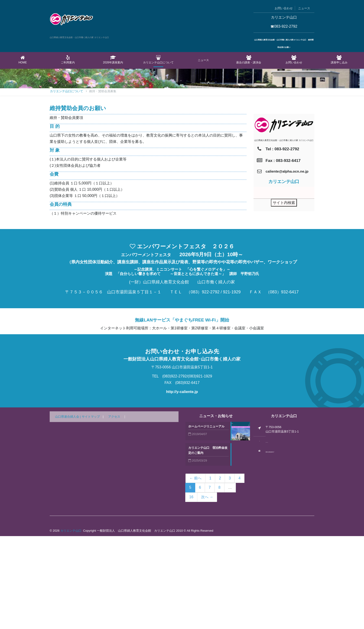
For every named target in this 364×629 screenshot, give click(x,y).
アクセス (114, 509)
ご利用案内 (68, 60)
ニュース (304, 8)
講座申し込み (339, 60)
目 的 (55, 219)
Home (23, 60)
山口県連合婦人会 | (68, 509)
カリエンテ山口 (71, 624)
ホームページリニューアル (206, 519)
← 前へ (195, 571)
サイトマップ (91, 509)
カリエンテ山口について (158, 60)
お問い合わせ (284, 8)
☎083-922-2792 (284, 26)
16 (191, 590)
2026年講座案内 (113, 60)
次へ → (207, 590)
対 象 (55, 243)
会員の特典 (61, 297)
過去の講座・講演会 (249, 60)
